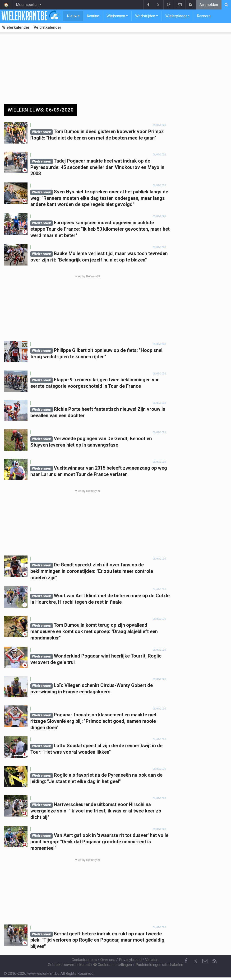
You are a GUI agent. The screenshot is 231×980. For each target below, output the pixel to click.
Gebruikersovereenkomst (69, 965)
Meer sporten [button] (27, 5)
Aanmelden (209, 5)
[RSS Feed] (214, 961)
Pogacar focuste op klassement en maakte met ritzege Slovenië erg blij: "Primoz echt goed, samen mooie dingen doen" (93, 721)
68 (25, 201)
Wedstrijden (145, 16)
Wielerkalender (16, 27)
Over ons (108, 960)
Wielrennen (116, 16)
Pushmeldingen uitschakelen (159, 965)
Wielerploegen (177, 16)
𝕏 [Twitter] (195, 961)
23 (25, 814)
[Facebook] (186, 961)
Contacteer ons (84, 960)
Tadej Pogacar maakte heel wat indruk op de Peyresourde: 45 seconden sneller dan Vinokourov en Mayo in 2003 (97, 167)
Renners (204, 16)
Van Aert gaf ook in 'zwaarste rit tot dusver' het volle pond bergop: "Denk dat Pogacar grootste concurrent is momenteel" (99, 842)
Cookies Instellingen (113, 965)
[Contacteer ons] (205, 961)
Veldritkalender (48, 27)
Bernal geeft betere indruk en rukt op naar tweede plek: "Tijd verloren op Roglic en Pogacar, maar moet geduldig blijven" (97, 940)
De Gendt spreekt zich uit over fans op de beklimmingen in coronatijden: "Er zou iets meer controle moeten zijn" (92, 571)
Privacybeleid (130, 960)
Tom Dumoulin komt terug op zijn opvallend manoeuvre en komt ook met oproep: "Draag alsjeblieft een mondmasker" (94, 631)
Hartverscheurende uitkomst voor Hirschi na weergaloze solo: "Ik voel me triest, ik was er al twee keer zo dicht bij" (96, 811)
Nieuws (73, 16)
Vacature (152, 960)
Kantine (93, 16)
